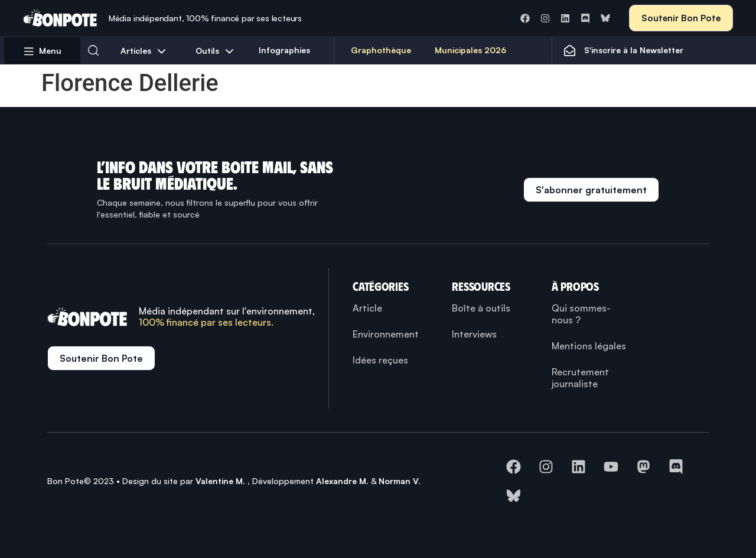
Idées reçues (380, 360)
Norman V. (400, 481)
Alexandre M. (342, 481)
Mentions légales (589, 346)
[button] (93, 50)
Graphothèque (381, 50)
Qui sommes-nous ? (581, 314)
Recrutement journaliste (580, 378)
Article (367, 308)
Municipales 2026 (470, 50)
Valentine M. (220, 481)
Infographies (284, 50)
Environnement (386, 334)
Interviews (474, 334)
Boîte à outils (481, 308)
